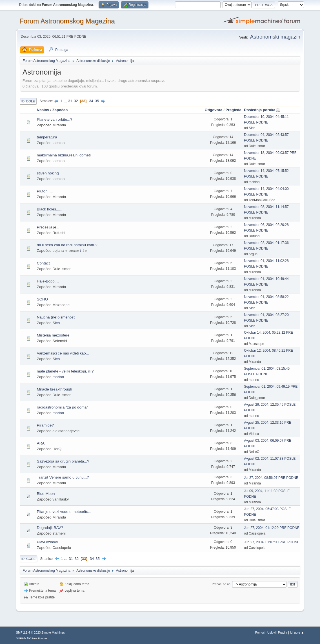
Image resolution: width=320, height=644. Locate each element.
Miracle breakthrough (55, 389)
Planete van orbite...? (55, 119)
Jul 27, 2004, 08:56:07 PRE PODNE (271, 478)
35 (97, 101)
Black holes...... (50, 209)
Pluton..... (45, 191)
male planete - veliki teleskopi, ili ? (65, 371)
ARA (41, 443)
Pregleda (234, 110)
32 (76, 101)
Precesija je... (48, 227)
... (66, 101)
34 (91, 101)
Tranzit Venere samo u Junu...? (63, 477)
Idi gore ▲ (297, 632)
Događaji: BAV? (50, 528)
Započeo (60, 110)
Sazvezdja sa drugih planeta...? (63, 461)
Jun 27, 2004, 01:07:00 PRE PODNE (272, 542)
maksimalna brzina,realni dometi (64, 155)
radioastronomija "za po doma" (62, 407)
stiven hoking (48, 173)
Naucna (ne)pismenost (56, 317)
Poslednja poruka (262, 110)
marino (58, 377)
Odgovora (214, 110)
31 (70, 101)
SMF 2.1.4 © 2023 (28, 632)
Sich (252, 128)
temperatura (47, 137)
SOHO (42, 299)
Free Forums (39, 638)
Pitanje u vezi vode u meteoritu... (64, 512)
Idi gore (28, 559)
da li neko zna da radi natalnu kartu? (67, 245)
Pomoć (260, 632)
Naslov (43, 110)
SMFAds (21, 638)
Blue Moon (46, 494)
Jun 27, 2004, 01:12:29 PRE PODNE (272, 528)
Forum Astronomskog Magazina (67, 21)
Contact (43, 263)
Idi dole (28, 101)
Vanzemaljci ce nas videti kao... (63, 353)
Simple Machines (53, 632)
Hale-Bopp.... (48, 281)
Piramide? (45, 425)
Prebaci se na (221, 584)
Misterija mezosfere (53, 335)
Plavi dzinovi (47, 542)
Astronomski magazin (275, 37)
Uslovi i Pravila (277, 632)
